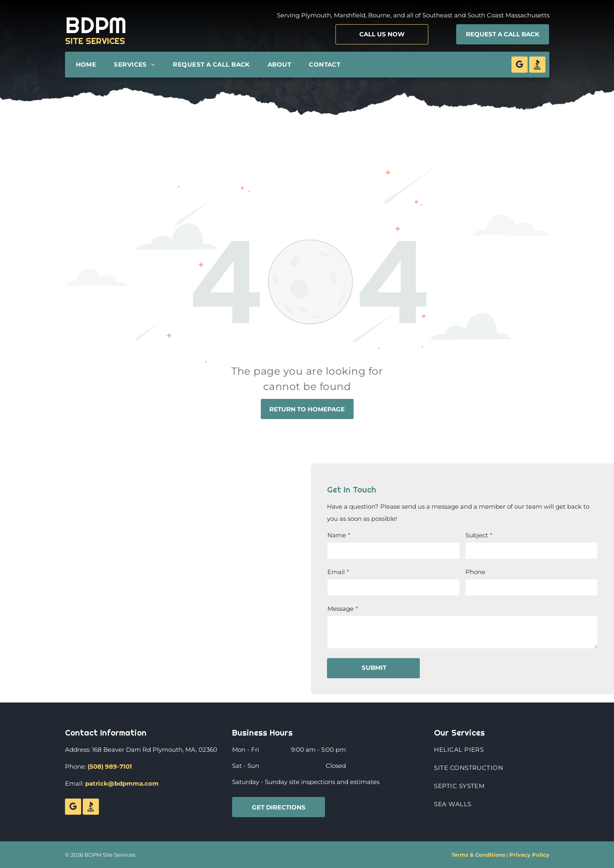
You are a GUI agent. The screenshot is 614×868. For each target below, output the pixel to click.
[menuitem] (88, 65)
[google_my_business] (520, 66)
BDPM (96, 25)
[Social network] (537, 66)
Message (341, 609)
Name (337, 535)
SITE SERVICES (95, 41)
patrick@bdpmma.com (122, 783)
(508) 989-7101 (110, 766)
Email (336, 572)
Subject (477, 535)
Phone (475, 572)
